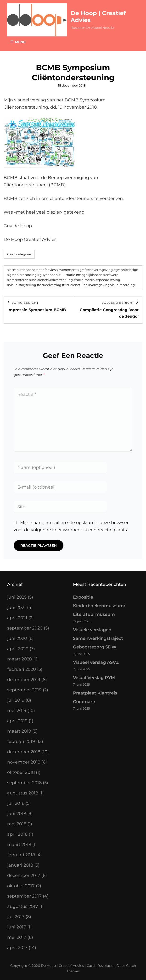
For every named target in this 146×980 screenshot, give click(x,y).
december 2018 (24, 752)
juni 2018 (17, 814)
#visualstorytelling (22, 285)
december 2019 (24, 680)
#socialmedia (84, 280)
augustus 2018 (23, 793)
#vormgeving (99, 285)
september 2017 (24, 896)
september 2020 (25, 628)
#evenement (66, 270)
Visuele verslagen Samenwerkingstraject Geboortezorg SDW (98, 638)
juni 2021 (17, 607)
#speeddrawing (108, 280)
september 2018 (24, 783)
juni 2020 (17, 638)
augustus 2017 (23, 906)
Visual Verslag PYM (94, 678)
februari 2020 (22, 669)
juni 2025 (17, 597)
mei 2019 (17, 711)
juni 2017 (17, 927)
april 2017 (17, 948)
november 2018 (24, 762)
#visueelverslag (49, 285)
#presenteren (18, 280)
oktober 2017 (21, 886)
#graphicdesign (126, 270)
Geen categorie (19, 254)
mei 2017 (17, 937)
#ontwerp (111, 275)
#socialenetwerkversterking (51, 280)
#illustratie (67, 275)
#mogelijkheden (89, 275)
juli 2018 (16, 803)
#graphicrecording (22, 275)
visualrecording (123, 285)
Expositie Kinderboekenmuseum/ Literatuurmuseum (99, 606)
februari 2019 (21, 741)
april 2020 (18, 649)
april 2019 (17, 721)
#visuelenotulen (75, 285)
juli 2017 (16, 917)
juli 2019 (16, 700)
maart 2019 (19, 731)
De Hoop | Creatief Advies (62, 966)
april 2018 (17, 834)
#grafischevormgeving (95, 270)
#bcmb (13, 270)
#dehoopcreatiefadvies (37, 270)
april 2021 (17, 618)
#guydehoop (48, 275)
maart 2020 (20, 659)
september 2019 (24, 690)
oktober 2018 (21, 772)
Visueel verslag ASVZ (96, 662)
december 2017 (24, 875)
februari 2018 (21, 855)
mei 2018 (17, 824)
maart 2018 (19, 845)
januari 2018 (20, 865)
